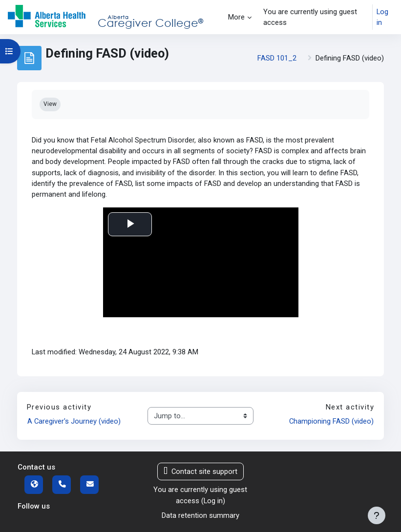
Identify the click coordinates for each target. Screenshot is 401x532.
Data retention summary (200, 515)
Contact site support (200, 471)
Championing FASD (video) (331, 421)
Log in (382, 17)
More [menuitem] (236, 17)
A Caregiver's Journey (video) (74, 421)
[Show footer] (377, 515)
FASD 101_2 (277, 58)
